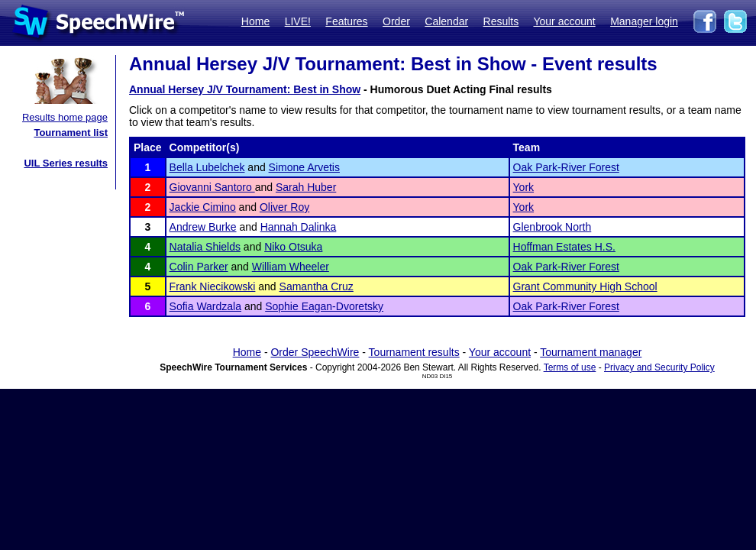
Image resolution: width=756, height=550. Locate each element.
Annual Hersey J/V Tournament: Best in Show (245, 89)
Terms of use (570, 367)
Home (255, 21)
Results (501, 21)
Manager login (644, 21)
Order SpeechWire (315, 352)
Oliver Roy (284, 207)
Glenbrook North (552, 227)
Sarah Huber (306, 187)
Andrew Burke (203, 227)
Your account (564, 21)
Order (396, 21)
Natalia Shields (205, 247)
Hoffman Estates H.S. (564, 247)
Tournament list (71, 133)
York (524, 187)
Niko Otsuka (293, 247)
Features (346, 21)
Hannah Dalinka (299, 227)
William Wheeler (291, 267)
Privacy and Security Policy (659, 367)
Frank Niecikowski (213, 286)
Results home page (65, 117)
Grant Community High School (585, 286)
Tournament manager (591, 352)
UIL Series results (66, 163)
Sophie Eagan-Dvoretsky (324, 306)
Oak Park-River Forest (566, 167)
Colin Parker (199, 267)
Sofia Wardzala (205, 306)
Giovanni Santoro (212, 187)
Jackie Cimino (203, 207)
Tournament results (414, 352)
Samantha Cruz (317, 286)
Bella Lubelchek (207, 167)
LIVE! (298, 21)
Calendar (446, 21)
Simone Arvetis (304, 167)
